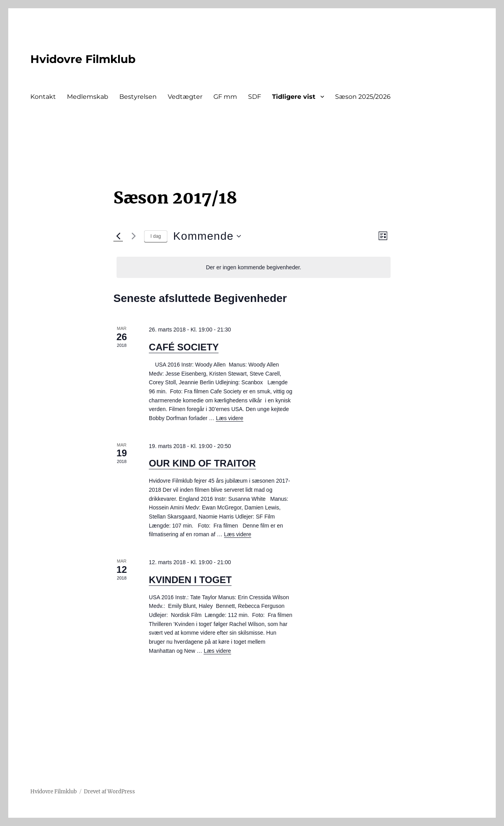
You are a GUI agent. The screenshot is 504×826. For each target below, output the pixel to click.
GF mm (225, 97)
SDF (255, 97)
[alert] (254, 268)
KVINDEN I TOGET (190, 580)
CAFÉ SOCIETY (184, 347)
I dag (156, 236)
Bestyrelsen (138, 97)
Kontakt (43, 97)
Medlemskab (88, 97)
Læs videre (229, 418)
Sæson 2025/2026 (363, 97)
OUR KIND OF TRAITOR (202, 463)
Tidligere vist (294, 97)
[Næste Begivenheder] (133, 236)
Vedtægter (185, 97)
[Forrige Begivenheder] (118, 236)
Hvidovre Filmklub (83, 59)
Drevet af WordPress (109, 792)
